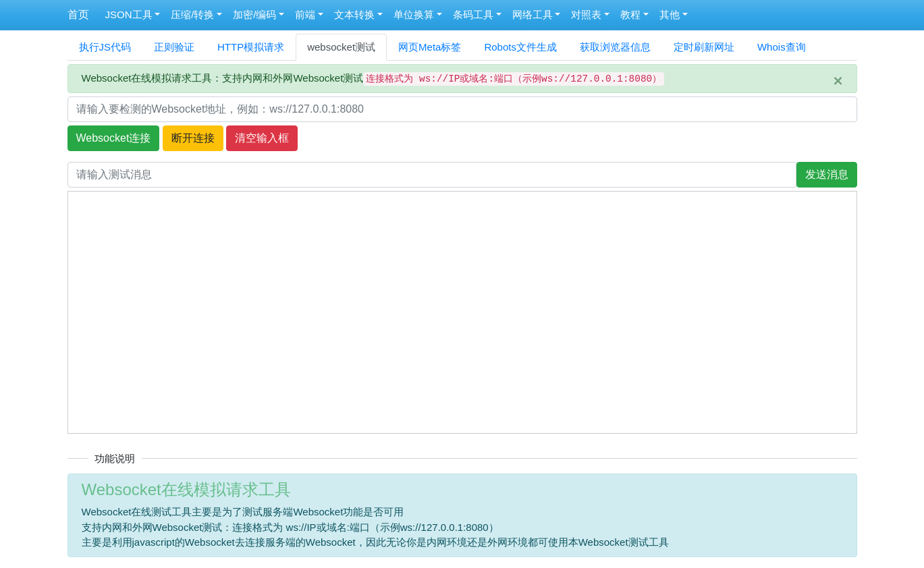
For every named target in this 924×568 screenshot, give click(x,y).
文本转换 (354, 15)
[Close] (838, 81)
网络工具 (533, 15)
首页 (78, 15)
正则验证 (174, 47)
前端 (305, 15)
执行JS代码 (105, 47)
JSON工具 (129, 15)
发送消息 (827, 174)
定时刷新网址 (704, 47)
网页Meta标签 (430, 47)
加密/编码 (254, 15)
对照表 (586, 15)
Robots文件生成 (520, 47)
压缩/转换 (192, 15)
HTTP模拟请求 (251, 47)
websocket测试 (341, 47)
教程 (630, 15)
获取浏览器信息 (615, 47)
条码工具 (473, 15)
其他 (670, 15)
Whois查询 (782, 47)
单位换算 (414, 15)
